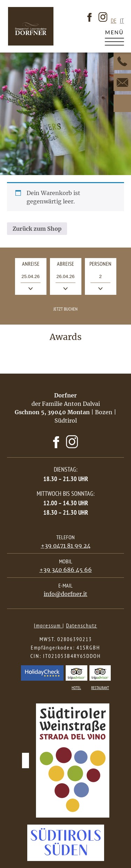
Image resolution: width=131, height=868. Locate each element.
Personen (100, 264)
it (122, 21)
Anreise (34, 265)
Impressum (48, 625)
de (114, 21)
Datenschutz (82, 625)
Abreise (69, 265)
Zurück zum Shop (37, 229)
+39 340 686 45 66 (66, 570)
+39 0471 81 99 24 (66, 546)
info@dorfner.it (65, 594)
